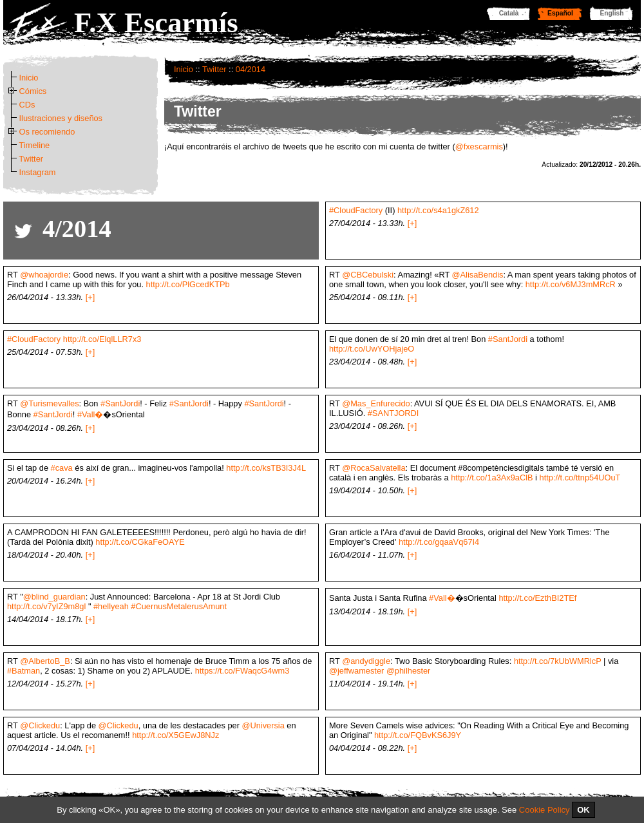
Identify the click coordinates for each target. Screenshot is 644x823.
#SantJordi (508, 339)
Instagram (38, 172)
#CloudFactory (356, 210)
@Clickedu (40, 725)
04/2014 (251, 69)
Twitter (214, 69)
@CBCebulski (368, 275)
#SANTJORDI (393, 413)
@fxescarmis (479, 147)
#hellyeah (111, 606)
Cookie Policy (545, 810)
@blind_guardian (54, 597)
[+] (412, 223)
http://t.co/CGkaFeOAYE (140, 542)
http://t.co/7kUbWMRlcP (558, 661)
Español (560, 13)
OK (583, 810)
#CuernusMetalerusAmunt (179, 606)
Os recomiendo (47, 132)
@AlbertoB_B (45, 661)
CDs (27, 105)
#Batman (24, 671)
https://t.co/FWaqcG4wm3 (242, 671)
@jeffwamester (356, 671)
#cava (62, 468)
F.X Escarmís (156, 23)
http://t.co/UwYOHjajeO (372, 349)
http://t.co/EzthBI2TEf (537, 598)
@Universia (263, 725)
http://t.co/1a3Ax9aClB (492, 478)
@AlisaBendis (478, 275)
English (612, 13)
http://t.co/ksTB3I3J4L (266, 468)
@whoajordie (44, 275)
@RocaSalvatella (374, 468)
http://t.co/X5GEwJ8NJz (175, 735)
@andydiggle (366, 661)
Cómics (33, 91)
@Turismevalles (49, 403)
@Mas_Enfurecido (376, 403)
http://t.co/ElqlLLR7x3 (102, 339)
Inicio (184, 69)
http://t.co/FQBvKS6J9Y (418, 735)
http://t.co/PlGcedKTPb (188, 284)
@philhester (408, 671)
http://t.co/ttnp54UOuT (580, 478)
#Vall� (90, 414)
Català (509, 13)
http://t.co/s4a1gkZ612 (438, 210)
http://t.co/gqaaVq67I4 (439, 542)
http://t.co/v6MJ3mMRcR (571, 284)
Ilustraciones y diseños (61, 118)
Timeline (34, 145)
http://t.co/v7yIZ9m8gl (46, 606)
